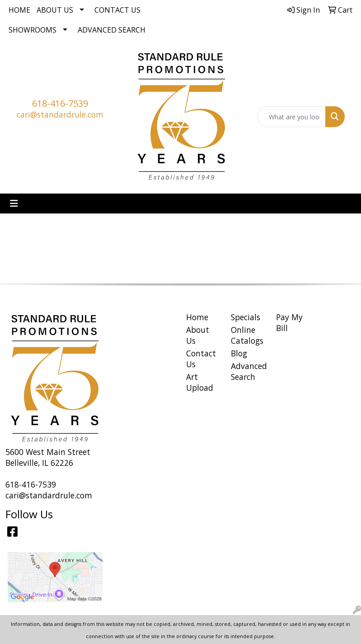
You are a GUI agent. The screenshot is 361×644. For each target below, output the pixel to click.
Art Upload (200, 382)
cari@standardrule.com (60, 114)
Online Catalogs (247, 335)
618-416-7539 (60, 103)
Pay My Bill (289, 322)
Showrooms (33, 30)
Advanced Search (112, 30)
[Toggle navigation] (14, 204)
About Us (55, 10)
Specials (246, 317)
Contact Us (117, 10)
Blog (239, 353)
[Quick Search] (291, 117)
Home (19, 10)
